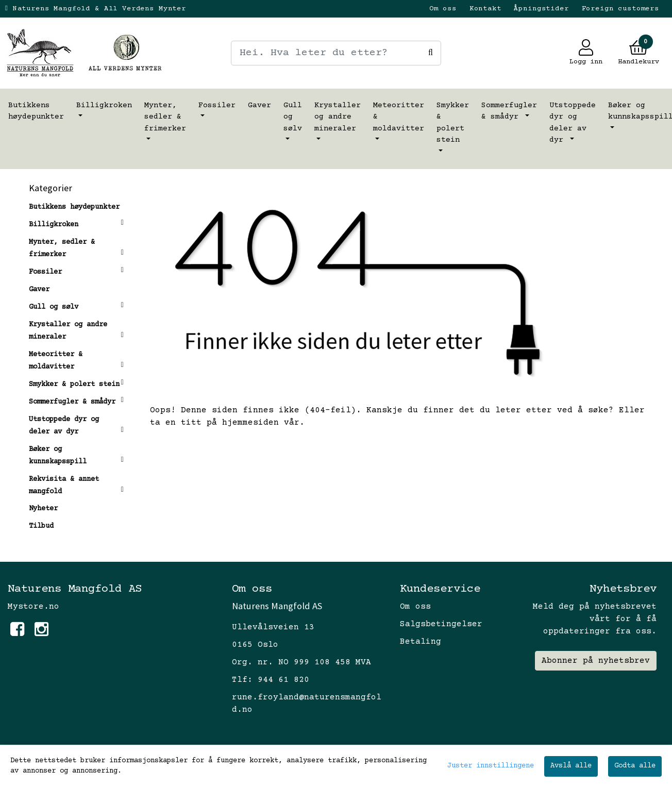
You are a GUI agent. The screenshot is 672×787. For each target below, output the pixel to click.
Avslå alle (571, 766)
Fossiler (217, 105)
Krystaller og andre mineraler (338, 117)
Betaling (421, 642)
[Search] (336, 53)
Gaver (259, 105)
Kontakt (485, 9)
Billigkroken (104, 105)
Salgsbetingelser (441, 624)
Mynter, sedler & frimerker (165, 117)
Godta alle (635, 766)
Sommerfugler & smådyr (509, 111)
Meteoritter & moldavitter (399, 117)
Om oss (443, 9)
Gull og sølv (293, 117)
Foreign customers (620, 9)
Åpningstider (541, 9)
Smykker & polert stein (453, 123)
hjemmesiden (250, 423)
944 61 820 (283, 680)
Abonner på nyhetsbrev (596, 661)
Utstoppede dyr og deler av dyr (573, 123)
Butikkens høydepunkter (36, 111)
